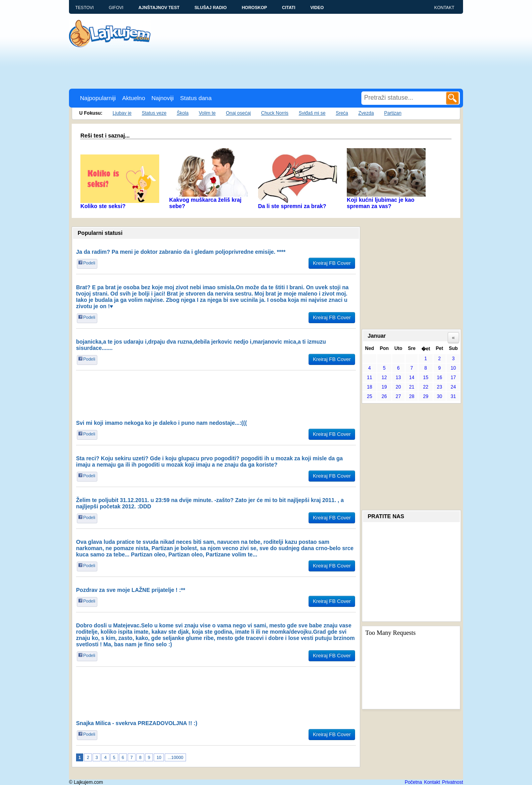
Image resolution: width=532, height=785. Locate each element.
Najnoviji (163, 98)
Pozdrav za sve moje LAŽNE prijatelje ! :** (131, 590)
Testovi (85, 7)
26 (384, 396)
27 (398, 396)
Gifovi (116, 7)
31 (453, 396)
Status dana (196, 98)
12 (384, 378)
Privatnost (453, 782)
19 (384, 387)
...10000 (175, 757)
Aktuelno (134, 98)
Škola (182, 113)
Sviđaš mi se (312, 113)
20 (398, 387)
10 (159, 757)
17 (453, 378)
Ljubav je (122, 113)
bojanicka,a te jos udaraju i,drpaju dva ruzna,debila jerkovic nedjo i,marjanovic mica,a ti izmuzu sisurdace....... (201, 345)
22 (425, 387)
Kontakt (444, 7)
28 (412, 396)
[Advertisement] (212, 67)
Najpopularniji (98, 98)
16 (440, 378)
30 (440, 396)
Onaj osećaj (238, 113)
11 (369, 378)
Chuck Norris (275, 113)
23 (440, 387)
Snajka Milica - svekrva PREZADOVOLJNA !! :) (137, 723)
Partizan (393, 113)
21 (412, 387)
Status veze (154, 113)
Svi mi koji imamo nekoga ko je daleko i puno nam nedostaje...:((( (161, 423)
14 (412, 378)
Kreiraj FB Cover (332, 263)
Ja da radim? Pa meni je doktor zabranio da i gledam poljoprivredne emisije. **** (181, 252)
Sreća (342, 113)
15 (425, 378)
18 (369, 387)
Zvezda (366, 113)
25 (369, 396)
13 (398, 378)
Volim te (207, 113)
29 (425, 396)
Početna (413, 782)
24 (453, 387)
